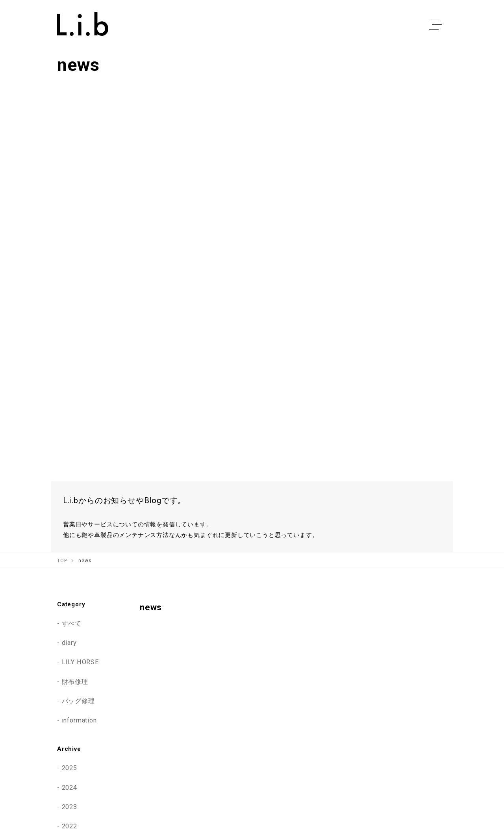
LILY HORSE (81, 532)
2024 (69, 657)
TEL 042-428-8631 (268, 789)
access (377, 772)
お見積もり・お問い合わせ (378, 789)
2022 (69, 696)
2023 (69, 676)
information (79, 590)
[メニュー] (435, 25)
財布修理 (75, 551)
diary (69, 512)
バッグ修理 (78, 570)
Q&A (440, 772)
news (409, 772)
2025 (69, 637)
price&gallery (334, 772)
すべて (72, 493)
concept (290, 772)
